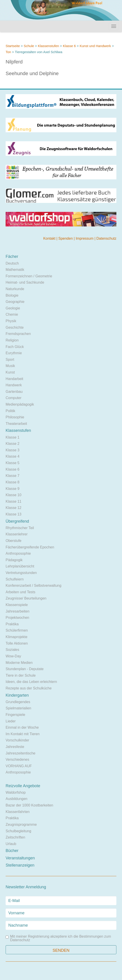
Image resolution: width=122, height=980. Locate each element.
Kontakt (50, 238)
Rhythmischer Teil (20, 528)
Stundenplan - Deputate (25, 669)
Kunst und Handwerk (95, 46)
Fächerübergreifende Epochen (30, 547)
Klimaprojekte (17, 637)
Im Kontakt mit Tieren (23, 734)
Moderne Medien (19, 663)
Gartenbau (14, 392)
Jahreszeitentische (21, 753)
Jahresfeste (15, 747)
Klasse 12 (13, 508)
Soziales (12, 650)
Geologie (13, 308)
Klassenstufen (48, 46)
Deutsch (12, 263)
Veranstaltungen (20, 858)
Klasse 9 (12, 489)
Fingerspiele (15, 715)
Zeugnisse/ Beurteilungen (26, 598)
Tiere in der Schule (21, 675)
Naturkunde (15, 289)
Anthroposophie (18, 553)
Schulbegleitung (18, 831)
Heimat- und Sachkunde (25, 282)
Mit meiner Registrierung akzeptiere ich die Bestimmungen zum (58, 938)
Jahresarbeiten (18, 611)
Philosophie (15, 417)
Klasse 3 (12, 450)
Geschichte (15, 327)
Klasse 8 (12, 482)
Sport (10, 360)
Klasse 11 (13, 501)
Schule (29, 46)
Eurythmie (14, 353)
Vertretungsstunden (21, 573)
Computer (13, 398)
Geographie (15, 302)
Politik (10, 411)
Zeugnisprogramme (21, 825)
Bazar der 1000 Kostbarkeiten (29, 805)
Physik (11, 321)
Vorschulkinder (17, 740)
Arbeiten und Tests (20, 592)
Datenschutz (106, 238)
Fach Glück (15, 347)
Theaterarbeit (16, 424)
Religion (12, 340)
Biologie (12, 295)
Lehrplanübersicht (20, 566)
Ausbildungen (17, 799)
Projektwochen (17, 618)
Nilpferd (14, 62)
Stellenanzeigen (20, 865)
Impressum (85, 238)
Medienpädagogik (20, 404)
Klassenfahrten (18, 812)
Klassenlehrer (17, 534)
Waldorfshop (16, 792)
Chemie (12, 314)
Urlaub (11, 844)
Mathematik (15, 270)
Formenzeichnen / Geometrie (29, 276)
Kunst (10, 372)
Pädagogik (14, 560)
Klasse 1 (12, 437)
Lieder (11, 721)
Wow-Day (13, 656)
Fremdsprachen (18, 334)
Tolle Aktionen (17, 643)
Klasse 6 (69, 46)
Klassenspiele (17, 605)
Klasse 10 (13, 495)
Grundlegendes (18, 702)
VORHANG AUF (19, 766)
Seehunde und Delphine (32, 73)
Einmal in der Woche (22, 727)
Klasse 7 (12, 476)
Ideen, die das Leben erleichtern (31, 682)
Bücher (12, 851)
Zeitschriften (15, 837)
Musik (10, 366)
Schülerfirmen (17, 630)
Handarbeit (14, 379)
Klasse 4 (12, 456)
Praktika (12, 624)
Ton (8, 52)
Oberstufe (13, 541)
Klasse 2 (12, 444)
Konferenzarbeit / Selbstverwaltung (33, 586)
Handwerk (14, 385)
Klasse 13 (13, 514)
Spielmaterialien (18, 708)
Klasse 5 (12, 463)
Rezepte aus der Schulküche (29, 688)
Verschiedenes (17, 759)
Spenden (66, 238)
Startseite (13, 46)
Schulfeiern (15, 579)
